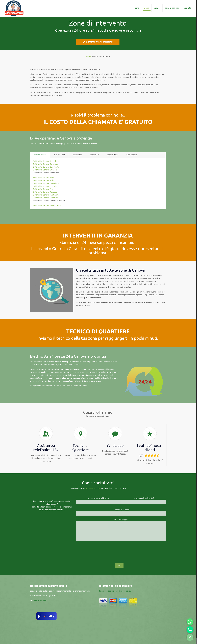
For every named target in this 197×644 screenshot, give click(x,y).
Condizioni (113, 591)
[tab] (40, 155)
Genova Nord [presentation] (59, 155)
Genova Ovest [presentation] (113, 155)
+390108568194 (93, 488)
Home (89, 56)
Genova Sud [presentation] (77, 155)
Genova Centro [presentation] (40, 155)
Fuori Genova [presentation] (132, 155)
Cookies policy (125, 591)
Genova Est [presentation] (94, 155)
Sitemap (103, 591)
